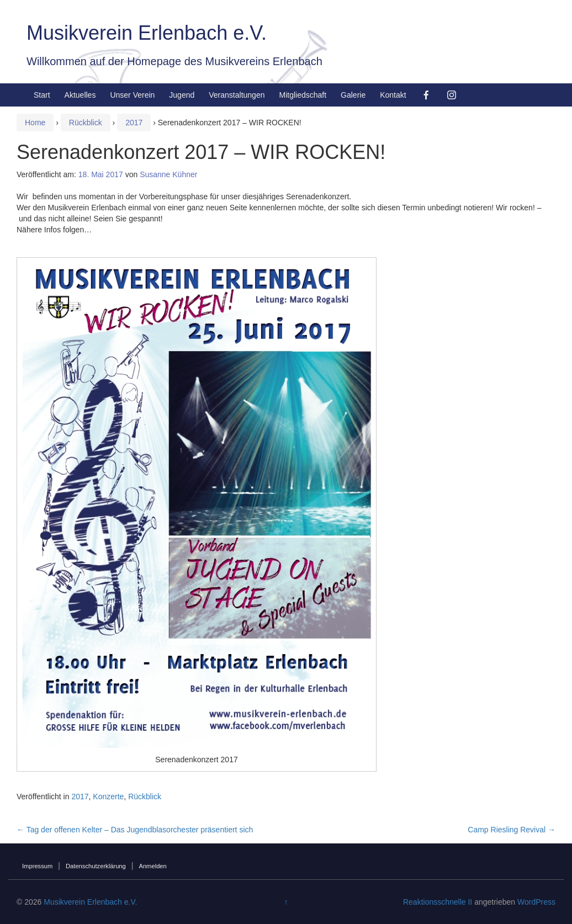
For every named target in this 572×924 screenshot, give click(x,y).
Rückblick (86, 123)
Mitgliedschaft (303, 95)
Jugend (182, 95)
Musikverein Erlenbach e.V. (147, 33)
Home (35, 123)
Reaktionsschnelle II (438, 902)
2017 (134, 123)
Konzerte (108, 796)
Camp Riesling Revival (512, 830)
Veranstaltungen (237, 95)
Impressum (37, 866)
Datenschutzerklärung (96, 866)
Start (42, 95)
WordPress (536, 902)
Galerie (353, 95)
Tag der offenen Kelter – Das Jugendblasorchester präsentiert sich (135, 830)
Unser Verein (132, 95)
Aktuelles (80, 95)
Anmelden (152, 866)
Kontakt (393, 95)
